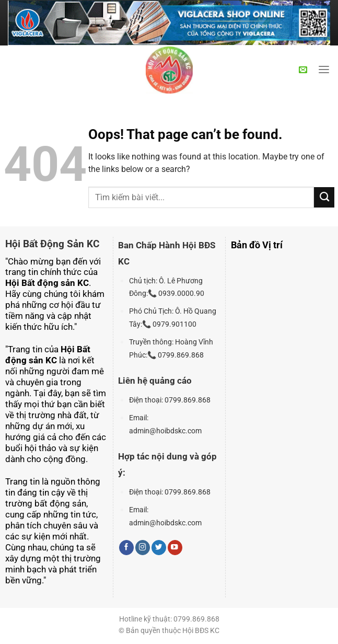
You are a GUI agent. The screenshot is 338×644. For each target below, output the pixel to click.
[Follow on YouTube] (175, 548)
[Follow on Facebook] (126, 548)
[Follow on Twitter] (159, 548)
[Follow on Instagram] (143, 548)
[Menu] (324, 70)
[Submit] (324, 197)
